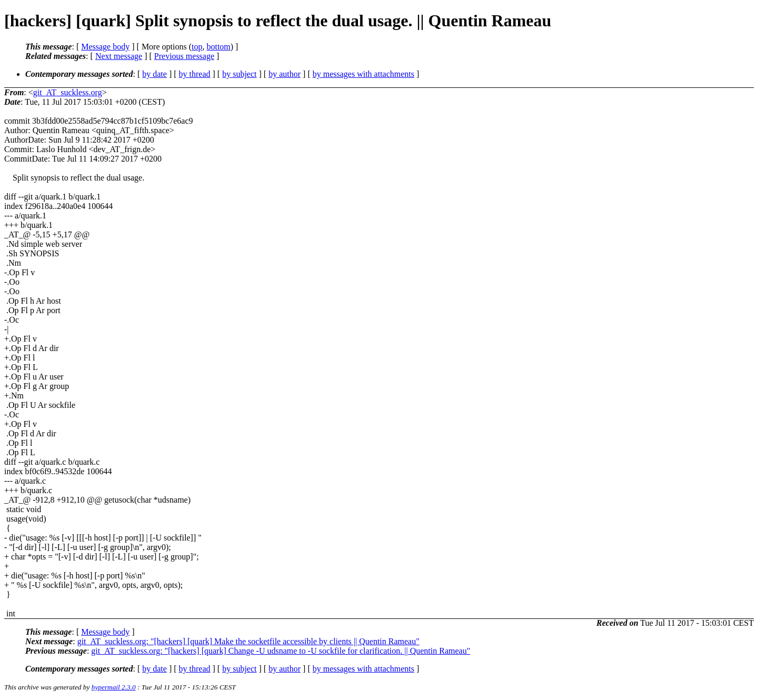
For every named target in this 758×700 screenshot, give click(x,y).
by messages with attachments (363, 74)
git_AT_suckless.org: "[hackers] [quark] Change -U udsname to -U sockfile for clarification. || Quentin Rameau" (281, 651)
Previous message (184, 56)
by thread (195, 74)
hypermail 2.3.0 (114, 687)
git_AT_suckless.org (68, 92)
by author (285, 74)
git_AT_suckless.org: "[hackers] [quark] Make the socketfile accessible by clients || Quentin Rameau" (248, 641)
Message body (105, 47)
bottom (218, 47)
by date (154, 74)
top (197, 47)
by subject (239, 74)
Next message (119, 56)
